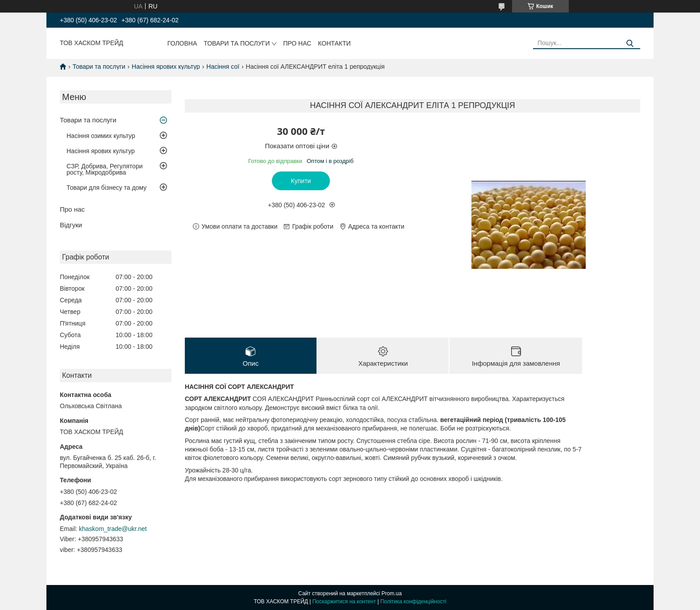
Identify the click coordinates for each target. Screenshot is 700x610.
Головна (182, 43)
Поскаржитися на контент (344, 602)
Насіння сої (223, 67)
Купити (301, 181)
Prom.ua (392, 593)
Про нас (297, 43)
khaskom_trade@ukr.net (113, 529)
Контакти (334, 43)
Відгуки (71, 225)
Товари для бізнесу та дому (106, 188)
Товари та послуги (237, 43)
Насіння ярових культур (166, 67)
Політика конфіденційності (413, 602)
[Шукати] (630, 44)
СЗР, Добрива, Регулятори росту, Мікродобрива (104, 169)
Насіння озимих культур (101, 136)
